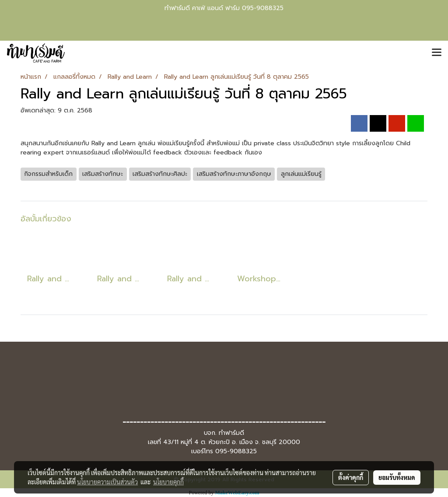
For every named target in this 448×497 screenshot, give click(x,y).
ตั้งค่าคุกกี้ (351, 477)
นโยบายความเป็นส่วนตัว (107, 482)
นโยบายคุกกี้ (168, 482)
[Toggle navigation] (437, 53)
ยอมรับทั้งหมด (397, 477)
